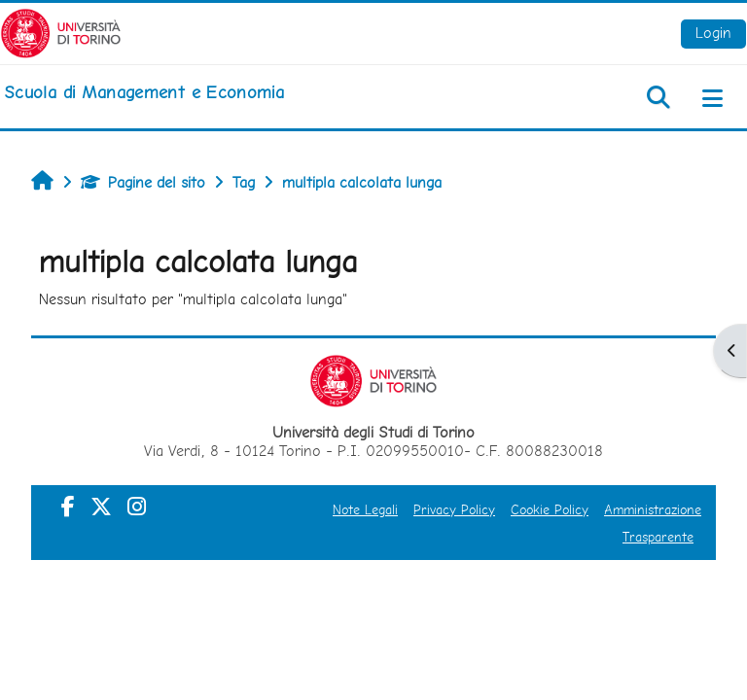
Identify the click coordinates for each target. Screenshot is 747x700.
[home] (144, 92)
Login (713, 33)
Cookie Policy (550, 509)
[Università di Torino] (61, 32)
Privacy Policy (454, 509)
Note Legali (365, 509)
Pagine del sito (143, 182)
